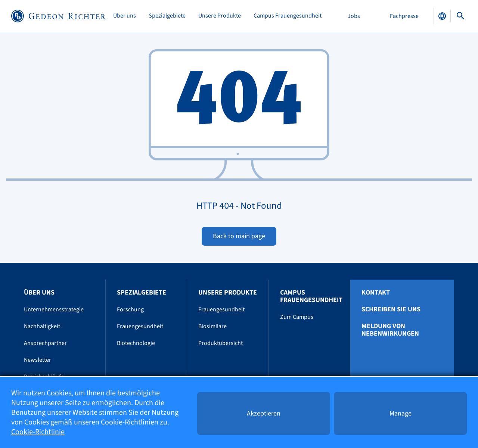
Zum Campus (297, 317)
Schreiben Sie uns (391, 309)
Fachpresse (404, 16)
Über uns (125, 16)
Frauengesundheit (140, 326)
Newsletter (38, 360)
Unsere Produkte (220, 16)
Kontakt (376, 293)
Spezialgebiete (167, 16)
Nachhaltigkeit (42, 326)
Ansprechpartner (45, 343)
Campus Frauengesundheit (288, 16)
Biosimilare (212, 326)
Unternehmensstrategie (54, 309)
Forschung (130, 309)
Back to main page (239, 236)
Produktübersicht (221, 343)
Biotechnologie (136, 343)
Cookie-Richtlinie (38, 432)
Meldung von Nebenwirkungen (390, 330)
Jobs (354, 16)
